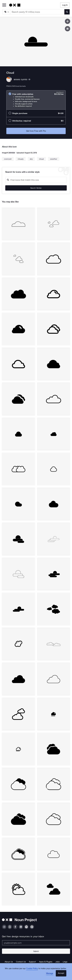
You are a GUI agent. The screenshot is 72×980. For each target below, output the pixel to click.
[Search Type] (6, 12)
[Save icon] (68, 21)
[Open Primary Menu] (4, 5)
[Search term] (37, 12)
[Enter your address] (36, 943)
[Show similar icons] (68, 29)
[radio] (36, 100)
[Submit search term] (67, 12)
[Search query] (36, 180)
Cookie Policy (32, 968)
